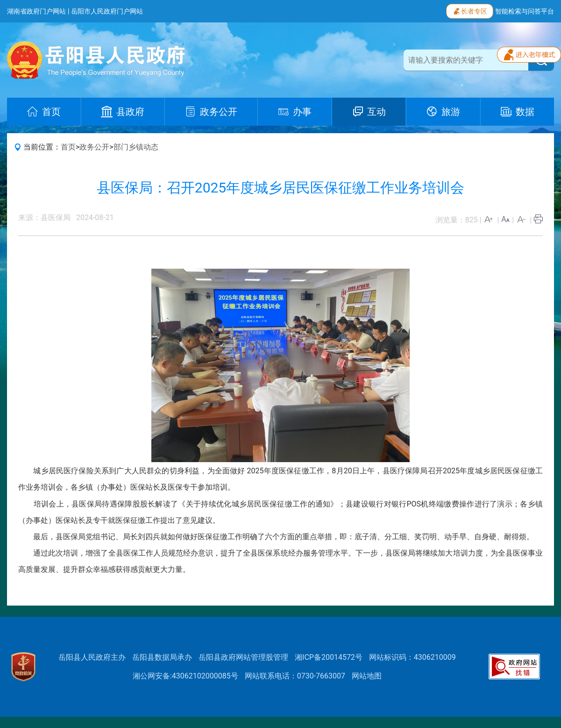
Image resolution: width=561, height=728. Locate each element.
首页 (68, 147)
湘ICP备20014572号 (329, 657)
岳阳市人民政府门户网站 (107, 11)
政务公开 (94, 147)
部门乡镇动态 (136, 147)
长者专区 (470, 10)
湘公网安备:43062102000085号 (185, 676)
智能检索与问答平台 (525, 11)
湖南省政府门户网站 (36, 11)
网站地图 (367, 676)
